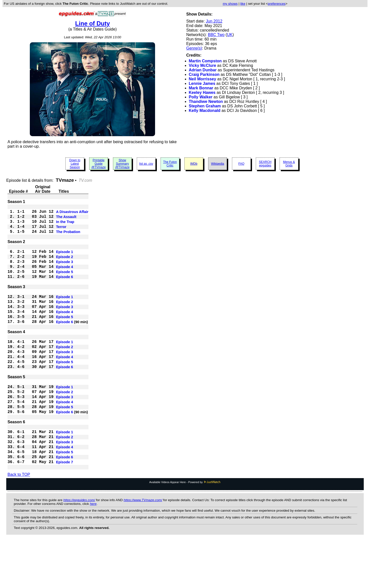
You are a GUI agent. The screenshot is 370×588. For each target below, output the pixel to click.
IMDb (194, 164)
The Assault (66, 219)
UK (230, 35)
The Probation (68, 237)
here (93, 551)
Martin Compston (205, 61)
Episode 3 (65, 272)
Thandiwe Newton (206, 102)
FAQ (241, 164)
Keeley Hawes (202, 92)
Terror (61, 231)
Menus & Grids (289, 164)
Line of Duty (93, 23)
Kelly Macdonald (205, 111)
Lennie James (202, 83)
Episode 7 (65, 509)
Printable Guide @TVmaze (99, 164)
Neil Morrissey (203, 79)
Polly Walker (201, 97)
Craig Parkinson (204, 74)
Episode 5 (65, 284)
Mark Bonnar (201, 88)
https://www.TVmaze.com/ (143, 547)
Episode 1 (65, 260)
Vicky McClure (203, 65)
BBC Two (216, 35)
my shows (230, 4)
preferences (277, 4)
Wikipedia (217, 164)
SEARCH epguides (265, 164)
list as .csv (146, 164)
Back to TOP (19, 522)
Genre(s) (194, 48)
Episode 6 (65, 290)
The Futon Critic (170, 164)
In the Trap (65, 225)
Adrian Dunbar (203, 70)
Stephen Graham (205, 106)
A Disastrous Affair (72, 213)
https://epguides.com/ (79, 547)
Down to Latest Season (75, 164)
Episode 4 (65, 278)
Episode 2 (65, 266)
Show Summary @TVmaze (122, 164)
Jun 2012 (214, 21)
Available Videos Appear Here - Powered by (185, 529)
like (243, 4)
